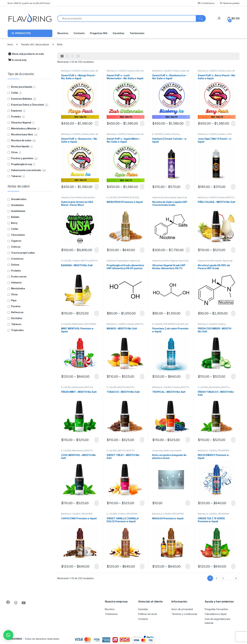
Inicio (10, 44)
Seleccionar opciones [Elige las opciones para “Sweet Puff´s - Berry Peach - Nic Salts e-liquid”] (233, 123)
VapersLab (182, 197)
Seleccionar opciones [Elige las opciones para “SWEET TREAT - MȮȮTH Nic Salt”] (142, 503)
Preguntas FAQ (99, 33)
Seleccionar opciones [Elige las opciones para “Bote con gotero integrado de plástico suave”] (188, 503)
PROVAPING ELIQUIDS (128, 197)
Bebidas (65, 71)
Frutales (85, 71)
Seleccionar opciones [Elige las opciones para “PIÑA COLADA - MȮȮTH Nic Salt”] (233, 250)
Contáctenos (206, 3)
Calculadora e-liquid (216, 614)
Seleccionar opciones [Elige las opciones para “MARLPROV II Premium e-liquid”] (142, 250)
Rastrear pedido (230, 3)
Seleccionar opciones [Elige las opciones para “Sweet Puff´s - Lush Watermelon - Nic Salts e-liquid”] (142, 123)
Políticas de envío (148, 614)
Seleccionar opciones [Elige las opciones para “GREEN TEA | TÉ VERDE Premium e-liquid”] (233, 566)
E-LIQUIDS (75, 71)
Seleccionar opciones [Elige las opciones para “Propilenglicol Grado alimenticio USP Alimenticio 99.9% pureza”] (142, 313)
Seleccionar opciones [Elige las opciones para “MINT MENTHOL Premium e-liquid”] (96, 377)
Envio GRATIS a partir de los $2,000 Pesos (29, 3)
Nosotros (63, 33)
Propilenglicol (122, 261)
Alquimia (65, 197)
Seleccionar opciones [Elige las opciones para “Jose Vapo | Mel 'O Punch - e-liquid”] (233, 187)
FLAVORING (15, 639)
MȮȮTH (230, 197)
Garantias (143, 609)
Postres (176, 134)
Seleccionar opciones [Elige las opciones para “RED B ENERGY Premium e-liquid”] (233, 503)
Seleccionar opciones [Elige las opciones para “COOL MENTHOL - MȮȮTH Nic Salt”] (96, 503)
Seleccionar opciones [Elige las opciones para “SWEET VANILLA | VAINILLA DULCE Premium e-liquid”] (142, 566)
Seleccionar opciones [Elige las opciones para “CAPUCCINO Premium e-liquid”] (96, 566)
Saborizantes (89, 197)
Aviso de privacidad (182, 609)
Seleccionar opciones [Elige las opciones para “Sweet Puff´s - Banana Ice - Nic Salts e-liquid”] (96, 187)
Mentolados (78, 324)
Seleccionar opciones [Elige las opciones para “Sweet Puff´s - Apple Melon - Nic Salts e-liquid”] (142, 187)
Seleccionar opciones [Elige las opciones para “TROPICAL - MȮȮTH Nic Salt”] (188, 440)
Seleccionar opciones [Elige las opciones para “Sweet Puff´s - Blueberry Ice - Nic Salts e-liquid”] (188, 123)
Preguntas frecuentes (216, 609)
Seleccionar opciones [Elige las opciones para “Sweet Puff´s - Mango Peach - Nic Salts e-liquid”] (96, 123)
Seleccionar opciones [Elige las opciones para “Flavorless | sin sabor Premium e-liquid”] (188, 377)
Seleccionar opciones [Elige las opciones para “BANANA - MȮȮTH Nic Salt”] (96, 313)
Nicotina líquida (169, 197)
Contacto (79, 33)
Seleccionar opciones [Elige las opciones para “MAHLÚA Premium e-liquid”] (188, 566)
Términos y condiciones (184, 614)
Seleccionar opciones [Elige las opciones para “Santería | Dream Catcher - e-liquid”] (188, 187)
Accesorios (158, 451)
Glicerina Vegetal (169, 261)
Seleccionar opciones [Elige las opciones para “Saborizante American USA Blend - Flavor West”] (96, 250)
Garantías (119, 33)
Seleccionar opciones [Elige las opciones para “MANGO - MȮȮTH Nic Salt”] (142, 377)
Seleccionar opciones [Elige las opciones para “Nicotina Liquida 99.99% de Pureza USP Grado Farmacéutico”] (233, 313)
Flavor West (76, 197)
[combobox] (127, 18)
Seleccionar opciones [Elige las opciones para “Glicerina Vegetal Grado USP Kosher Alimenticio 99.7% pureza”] (188, 313)
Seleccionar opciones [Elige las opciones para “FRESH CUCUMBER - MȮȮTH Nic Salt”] (233, 377)
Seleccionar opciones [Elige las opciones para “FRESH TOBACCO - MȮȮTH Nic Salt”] (233, 440)
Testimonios (137, 33)
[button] (8, 635)
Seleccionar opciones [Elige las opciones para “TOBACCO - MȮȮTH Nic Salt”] (142, 440)
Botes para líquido (173, 451)
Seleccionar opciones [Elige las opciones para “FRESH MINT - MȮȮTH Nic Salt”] (96, 440)
